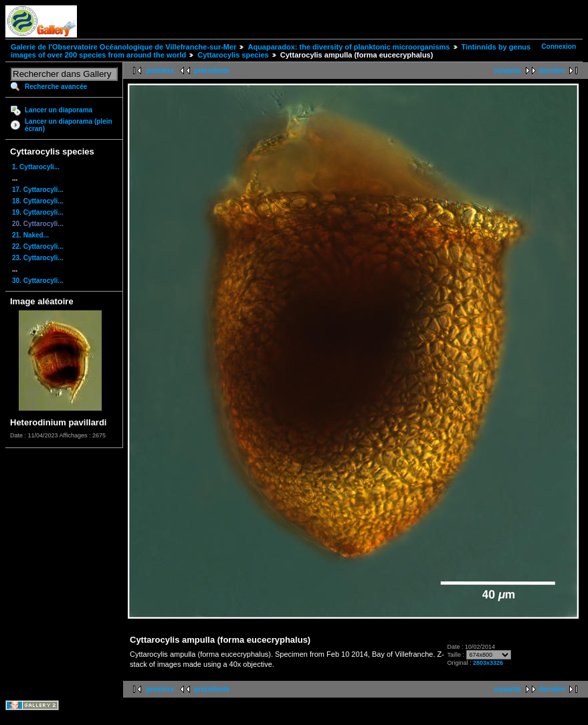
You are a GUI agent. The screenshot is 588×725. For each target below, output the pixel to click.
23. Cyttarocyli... (38, 258)
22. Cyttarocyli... (38, 246)
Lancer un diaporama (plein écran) (69, 125)
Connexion (559, 46)
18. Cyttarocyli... (38, 201)
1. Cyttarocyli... (36, 167)
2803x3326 (488, 663)
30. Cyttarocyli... (38, 281)
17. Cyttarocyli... (38, 190)
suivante (507, 71)
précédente (212, 71)
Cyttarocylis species (233, 55)
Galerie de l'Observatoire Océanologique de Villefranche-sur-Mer (123, 47)
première (160, 71)
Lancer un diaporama (59, 110)
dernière (552, 71)
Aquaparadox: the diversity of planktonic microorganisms (349, 47)
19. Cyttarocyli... (38, 212)
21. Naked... (30, 235)
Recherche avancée (56, 87)
